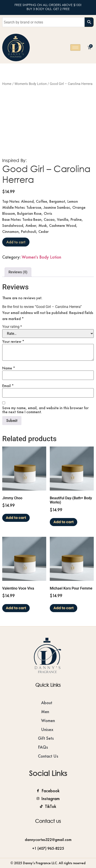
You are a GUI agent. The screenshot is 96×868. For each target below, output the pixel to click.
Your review (13, 341)
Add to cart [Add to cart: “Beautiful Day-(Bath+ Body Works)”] (64, 522)
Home (7, 84)
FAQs (43, 747)
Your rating (12, 327)
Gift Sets (46, 738)
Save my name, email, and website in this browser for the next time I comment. (45, 410)
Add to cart (16, 242)
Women (48, 721)
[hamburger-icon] (75, 47)
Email (8, 386)
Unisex (47, 729)
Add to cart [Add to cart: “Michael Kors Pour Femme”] (64, 608)
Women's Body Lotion (31, 84)
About (47, 703)
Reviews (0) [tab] (18, 272)
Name (9, 368)
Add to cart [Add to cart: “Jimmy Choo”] (16, 518)
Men (45, 712)
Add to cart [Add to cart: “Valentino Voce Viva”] (16, 608)
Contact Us (48, 756)
